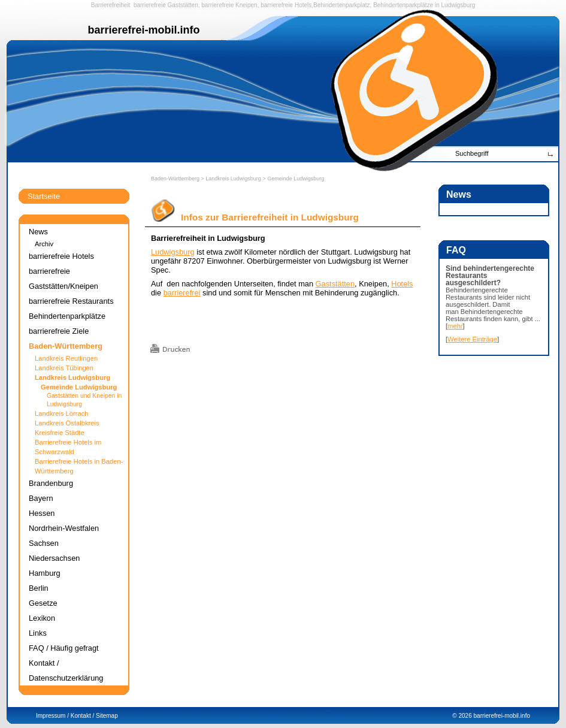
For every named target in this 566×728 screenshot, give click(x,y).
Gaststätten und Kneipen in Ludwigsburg (84, 400)
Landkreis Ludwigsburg (233, 179)
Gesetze (43, 603)
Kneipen (246, 5)
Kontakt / (82, 716)
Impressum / (52, 716)
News (38, 232)
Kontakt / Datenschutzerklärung (66, 670)
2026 (465, 716)
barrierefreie (150, 5)
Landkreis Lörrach (62, 413)
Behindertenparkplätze (67, 316)
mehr (455, 326)
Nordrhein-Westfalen (64, 528)
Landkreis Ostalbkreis (67, 423)
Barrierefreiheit (111, 5)
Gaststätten (183, 5)
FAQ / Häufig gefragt (64, 648)
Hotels (402, 284)
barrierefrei (182, 293)
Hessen (42, 513)
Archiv (44, 244)
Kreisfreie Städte (60, 433)
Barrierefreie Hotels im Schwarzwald (68, 447)
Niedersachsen (54, 558)
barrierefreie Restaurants (71, 301)
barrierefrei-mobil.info (502, 716)
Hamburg (45, 573)
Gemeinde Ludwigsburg (296, 179)
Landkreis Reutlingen (66, 358)
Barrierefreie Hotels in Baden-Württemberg (79, 466)
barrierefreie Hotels (286, 5)
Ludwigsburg (458, 5)
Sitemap (107, 716)
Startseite (44, 196)
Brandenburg (51, 483)
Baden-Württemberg (175, 179)
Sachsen (44, 543)
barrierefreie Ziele (59, 331)
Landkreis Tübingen (64, 368)
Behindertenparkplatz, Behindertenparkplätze (373, 5)
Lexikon (42, 618)
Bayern (41, 498)
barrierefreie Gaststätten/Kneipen (63, 279)
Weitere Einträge (472, 339)
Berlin (39, 588)
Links (38, 633)
